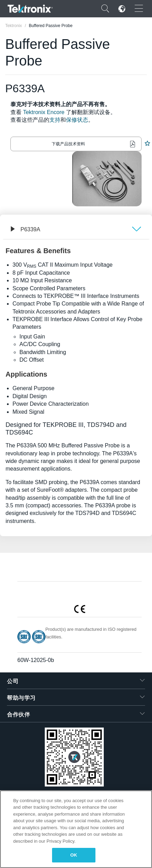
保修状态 (77, 120)
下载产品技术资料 (68, 144)
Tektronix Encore (44, 112)
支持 (55, 120)
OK (74, 855)
